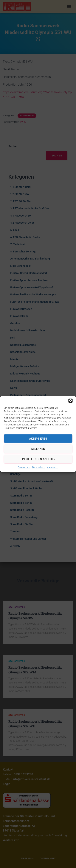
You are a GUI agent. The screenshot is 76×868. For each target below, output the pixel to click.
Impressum (52, 467)
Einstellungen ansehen (38, 459)
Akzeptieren (38, 438)
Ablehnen (38, 449)
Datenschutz (24, 467)
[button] (70, 401)
